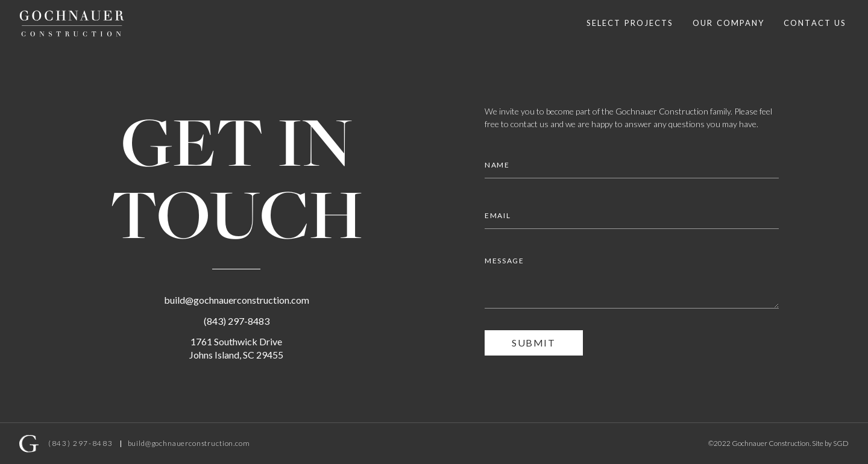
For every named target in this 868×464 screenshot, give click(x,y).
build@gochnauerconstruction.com (237, 300)
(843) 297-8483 (237, 321)
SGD (841, 443)
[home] (72, 24)
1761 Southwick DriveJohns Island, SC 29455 (236, 348)
